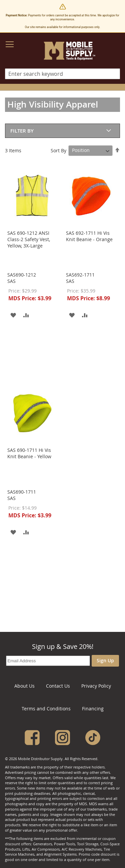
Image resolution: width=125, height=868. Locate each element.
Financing (93, 709)
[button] (13, 314)
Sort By (58, 150)
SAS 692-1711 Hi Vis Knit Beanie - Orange (89, 236)
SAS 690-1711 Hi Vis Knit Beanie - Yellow (29, 453)
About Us (24, 686)
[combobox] (62, 74)
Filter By (22, 131)
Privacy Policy (96, 686)
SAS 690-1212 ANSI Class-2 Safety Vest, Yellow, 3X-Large (29, 239)
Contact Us (58, 686)
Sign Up (105, 660)
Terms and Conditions (46, 709)
